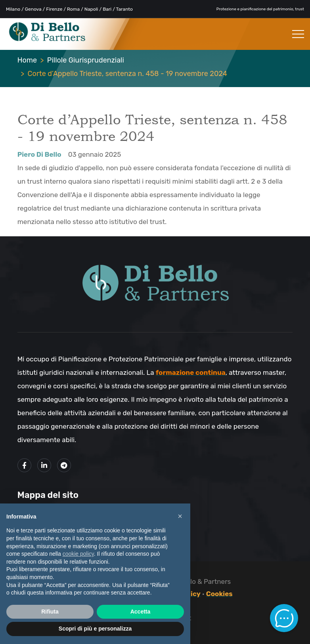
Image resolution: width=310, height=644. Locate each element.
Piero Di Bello (39, 154)
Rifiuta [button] (50, 612)
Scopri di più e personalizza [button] (95, 629)
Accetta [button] (141, 612)
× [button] (180, 516)
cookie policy (78, 554)
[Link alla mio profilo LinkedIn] (44, 465)
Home (27, 60)
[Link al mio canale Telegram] (64, 465)
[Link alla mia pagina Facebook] (24, 465)
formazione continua (191, 372)
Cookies (219, 594)
